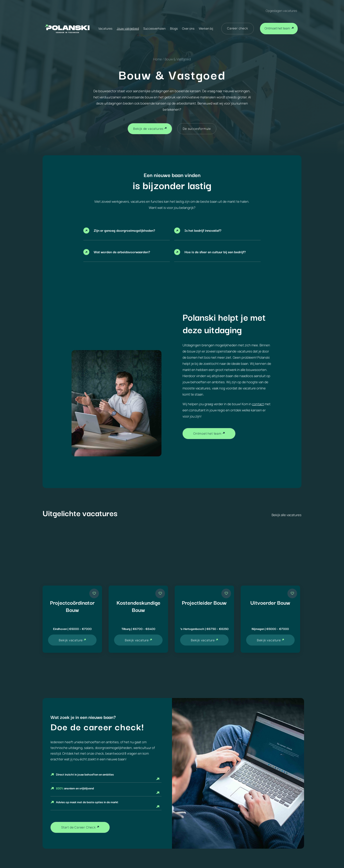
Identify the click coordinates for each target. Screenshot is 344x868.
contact (258, 404)
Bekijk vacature (71, 640)
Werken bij (206, 28)
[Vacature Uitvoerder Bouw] (270, 619)
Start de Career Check (79, 827)
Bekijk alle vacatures (287, 515)
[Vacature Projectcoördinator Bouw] (72, 619)
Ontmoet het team (277, 28)
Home (158, 59)
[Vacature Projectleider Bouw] (204, 619)
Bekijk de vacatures (148, 129)
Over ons (188, 28)
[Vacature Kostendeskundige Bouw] (138, 619)
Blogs (174, 28)
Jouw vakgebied (128, 28)
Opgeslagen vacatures (281, 11)
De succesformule (197, 129)
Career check (238, 28)
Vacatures (105, 28)
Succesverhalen (154, 28)
